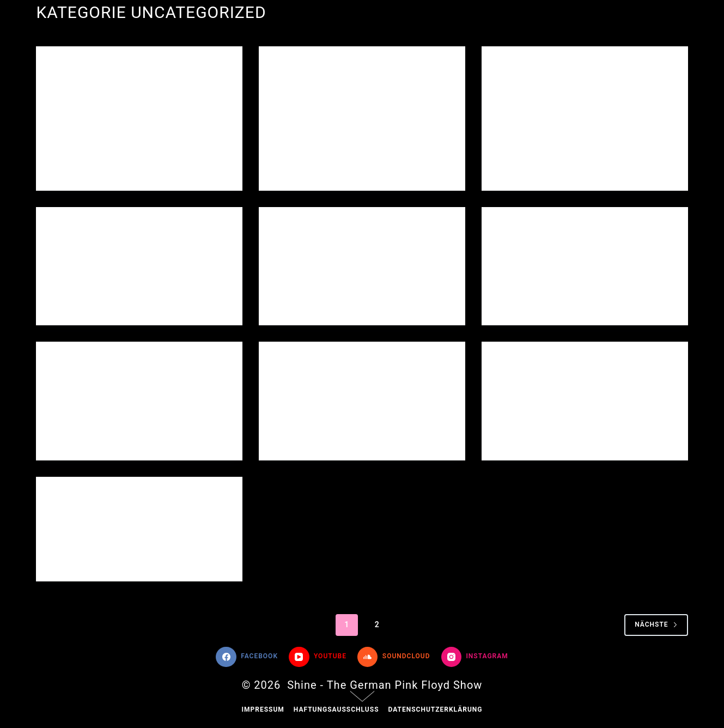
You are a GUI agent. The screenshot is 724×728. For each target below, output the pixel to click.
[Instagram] (475, 657)
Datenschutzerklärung (436, 709)
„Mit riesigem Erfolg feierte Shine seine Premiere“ (561, 401)
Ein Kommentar (400, 304)
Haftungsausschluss (336, 709)
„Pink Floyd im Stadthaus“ (578, 92)
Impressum (263, 709)
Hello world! (93, 92)
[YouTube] (318, 657)
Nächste (656, 624)
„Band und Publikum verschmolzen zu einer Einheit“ (125, 401)
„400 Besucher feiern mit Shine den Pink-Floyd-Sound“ (351, 106)
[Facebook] (247, 657)
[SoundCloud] (394, 657)
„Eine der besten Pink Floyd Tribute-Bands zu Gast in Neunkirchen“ (583, 266)
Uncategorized (82, 68)
